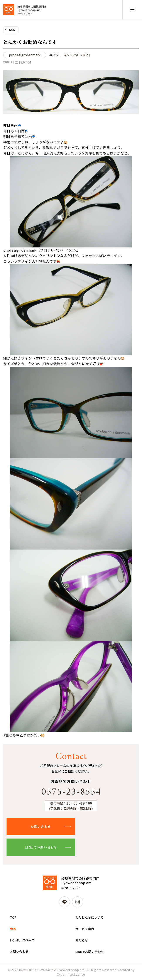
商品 (13, 929)
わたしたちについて (90, 917)
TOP (13, 917)
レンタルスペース (22, 940)
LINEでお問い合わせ (41, 847)
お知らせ (82, 940)
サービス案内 (85, 929)
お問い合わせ (41, 826)
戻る (12, 30)
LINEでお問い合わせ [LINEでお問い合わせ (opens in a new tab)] (90, 951)
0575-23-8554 (71, 792)
